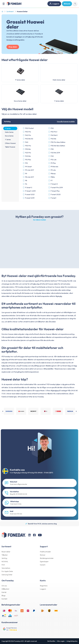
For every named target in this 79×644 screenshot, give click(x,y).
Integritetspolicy (72, 641)
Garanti (43, 565)
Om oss (4, 586)
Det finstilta (51, 641)
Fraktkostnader (45, 552)
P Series (8, 128)
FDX (3, 565)
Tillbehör (5, 555)
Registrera (44, 586)
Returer (43, 555)
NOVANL (5, 562)
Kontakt (4, 599)
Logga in (43, 589)
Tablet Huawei (10, 147)
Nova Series (9, 136)
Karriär (4, 592)
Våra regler (61, 641)
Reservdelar (6, 552)
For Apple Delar (7, 571)
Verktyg (4, 558)
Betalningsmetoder (47, 558)
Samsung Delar (7, 575)
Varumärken (6, 568)
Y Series (8, 140)
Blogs (3, 596)
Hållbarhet (5, 589)
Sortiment (10, 11)
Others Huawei (10, 143)
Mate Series (9, 132)
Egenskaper (44, 562)
